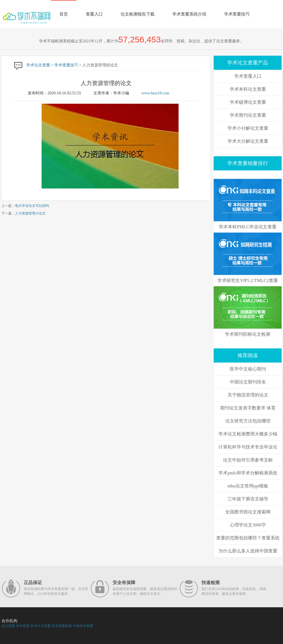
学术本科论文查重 (248, 89)
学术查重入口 (248, 76)
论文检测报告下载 (138, 14)
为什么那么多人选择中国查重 (248, 551)
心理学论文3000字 (248, 525)
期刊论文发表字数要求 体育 (248, 408)
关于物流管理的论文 (248, 395)
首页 (64, 14)
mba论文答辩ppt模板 (248, 486)
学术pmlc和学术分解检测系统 (248, 473)
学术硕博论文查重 (248, 102)
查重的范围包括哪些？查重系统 (248, 538)
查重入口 (94, 14)
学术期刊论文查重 (248, 115)
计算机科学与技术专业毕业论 (248, 447)
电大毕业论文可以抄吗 (32, 206)
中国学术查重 (83, 626)
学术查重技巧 (237, 14)
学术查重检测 (62, 626)
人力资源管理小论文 (30, 213)
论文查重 (8, 626)
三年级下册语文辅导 (248, 499)
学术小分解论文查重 (248, 128)
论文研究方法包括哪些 (248, 421)
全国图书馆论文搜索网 (248, 512)
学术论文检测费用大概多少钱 (248, 434)
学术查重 (23, 626)
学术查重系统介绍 (189, 14)
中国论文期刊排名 (248, 382)
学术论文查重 (38, 65)
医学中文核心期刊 (248, 369)
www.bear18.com (156, 93)
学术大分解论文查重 (248, 141)
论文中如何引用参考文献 (248, 460)
